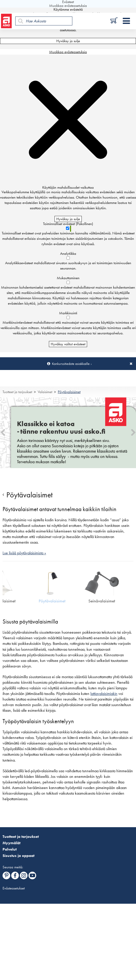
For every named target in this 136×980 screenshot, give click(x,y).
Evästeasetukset (14, 888)
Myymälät (11, 843)
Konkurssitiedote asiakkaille (71, 364)
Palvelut (10, 849)
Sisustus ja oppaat (18, 856)
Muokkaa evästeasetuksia (68, 52)
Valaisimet (45, 392)
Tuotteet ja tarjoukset (17, 392)
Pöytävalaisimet (69, 392)
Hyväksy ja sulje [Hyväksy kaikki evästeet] (68, 41)
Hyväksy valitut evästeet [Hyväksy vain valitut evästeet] (68, 344)
